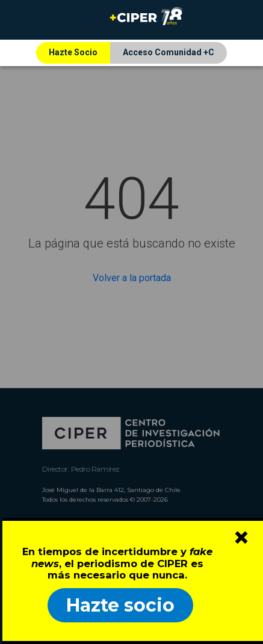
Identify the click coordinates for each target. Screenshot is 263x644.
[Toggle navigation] (26, 20)
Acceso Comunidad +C (169, 52)
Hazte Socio (73, 52)
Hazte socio (120, 605)
